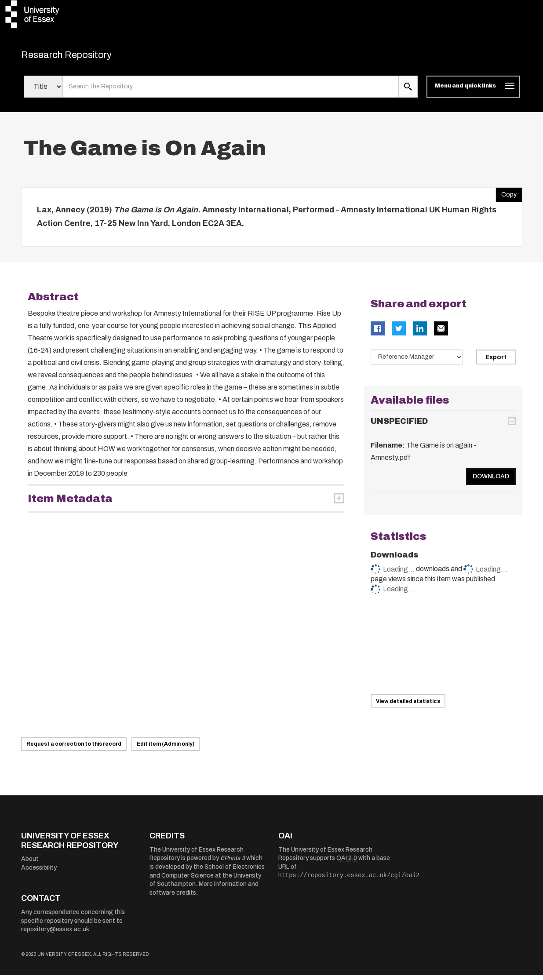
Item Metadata (70, 503)
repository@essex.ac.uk (55, 934)
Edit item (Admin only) (166, 749)
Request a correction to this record (74, 749)
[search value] (231, 91)
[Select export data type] (417, 361)
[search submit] (408, 91)
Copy (506, 197)
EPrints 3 (233, 863)
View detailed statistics (408, 706)
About (30, 864)
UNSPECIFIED (399, 426)
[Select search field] (43, 91)
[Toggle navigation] (473, 91)
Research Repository (83, 57)
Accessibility (39, 873)
